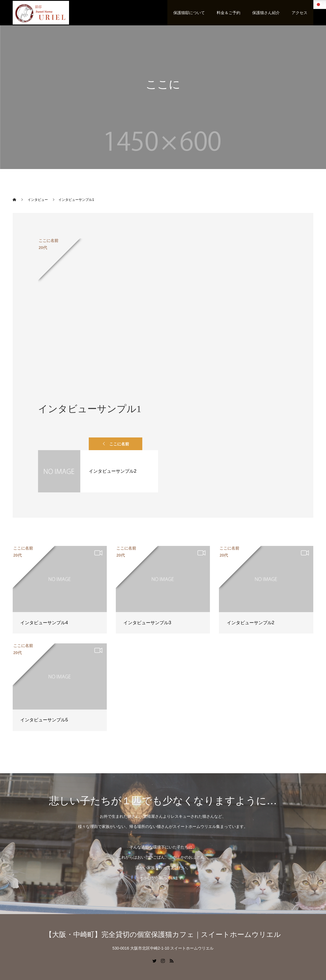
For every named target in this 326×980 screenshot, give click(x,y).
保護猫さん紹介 (266, 13)
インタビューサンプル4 (44, 623)
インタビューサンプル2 (251, 623)
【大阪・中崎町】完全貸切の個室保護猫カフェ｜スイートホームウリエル (163, 935)
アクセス (300, 13)
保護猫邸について (189, 13)
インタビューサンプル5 (44, 720)
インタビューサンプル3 (147, 623)
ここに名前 (119, 444)
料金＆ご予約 (229, 13)
